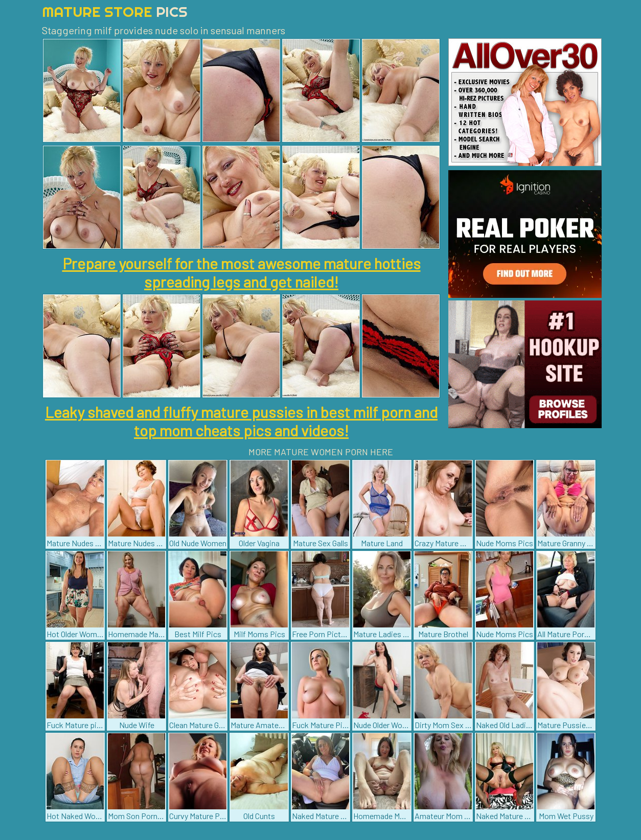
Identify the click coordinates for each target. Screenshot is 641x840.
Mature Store (115, 11)
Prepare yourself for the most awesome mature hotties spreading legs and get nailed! (242, 272)
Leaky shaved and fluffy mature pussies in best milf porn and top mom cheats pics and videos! (241, 421)
